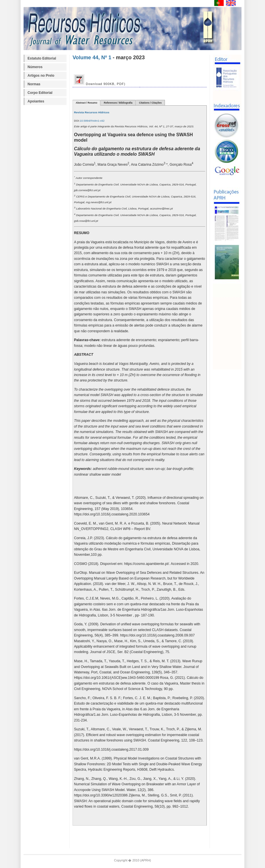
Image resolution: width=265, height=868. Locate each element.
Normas (34, 84)
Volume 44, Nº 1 (92, 57)
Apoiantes (36, 101)
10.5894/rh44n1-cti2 (92, 121)
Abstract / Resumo (86, 103)
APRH (145, 860)
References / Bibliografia (118, 103)
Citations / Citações (150, 103)
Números (35, 67)
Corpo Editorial (40, 93)
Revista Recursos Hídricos (92, 112)
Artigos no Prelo (41, 76)
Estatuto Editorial (42, 58)
